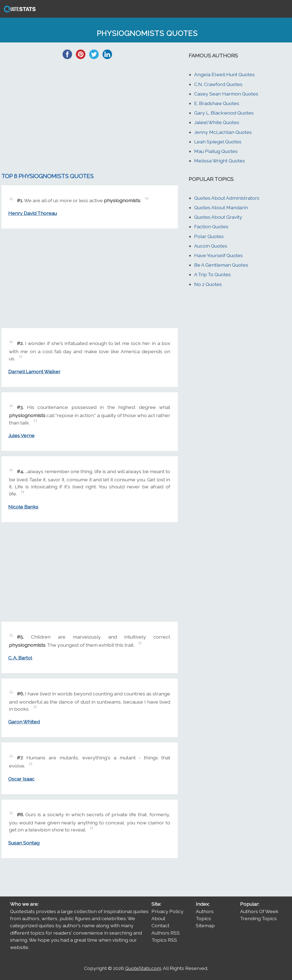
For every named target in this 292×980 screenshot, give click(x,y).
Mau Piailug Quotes (216, 151)
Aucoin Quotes (211, 246)
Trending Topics (258, 918)
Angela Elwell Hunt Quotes (224, 74)
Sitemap (205, 925)
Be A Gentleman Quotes (221, 265)
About (158, 918)
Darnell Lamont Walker (34, 372)
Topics (203, 918)
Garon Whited (24, 722)
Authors (205, 911)
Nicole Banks (23, 507)
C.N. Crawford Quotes (218, 84)
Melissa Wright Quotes (220, 161)
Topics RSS (164, 940)
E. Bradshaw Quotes (217, 103)
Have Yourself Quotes (218, 255)
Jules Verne (21, 435)
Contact (160, 925)
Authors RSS (166, 933)
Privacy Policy (167, 911)
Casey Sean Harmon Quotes (226, 94)
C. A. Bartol (20, 658)
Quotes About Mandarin (221, 207)
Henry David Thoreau (32, 213)
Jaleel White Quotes (217, 122)
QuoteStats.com (143, 968)
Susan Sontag (24, 843)
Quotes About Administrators (227, 198)
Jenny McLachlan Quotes (223, 132)
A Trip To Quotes (212, 274)
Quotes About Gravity (218, 217)
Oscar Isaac (21, 779)
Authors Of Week (259, 911)
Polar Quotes (209, 236)
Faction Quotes (211, 226)
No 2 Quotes (208, 284)
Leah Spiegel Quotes (218, 142)
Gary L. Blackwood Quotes (224, 113)
